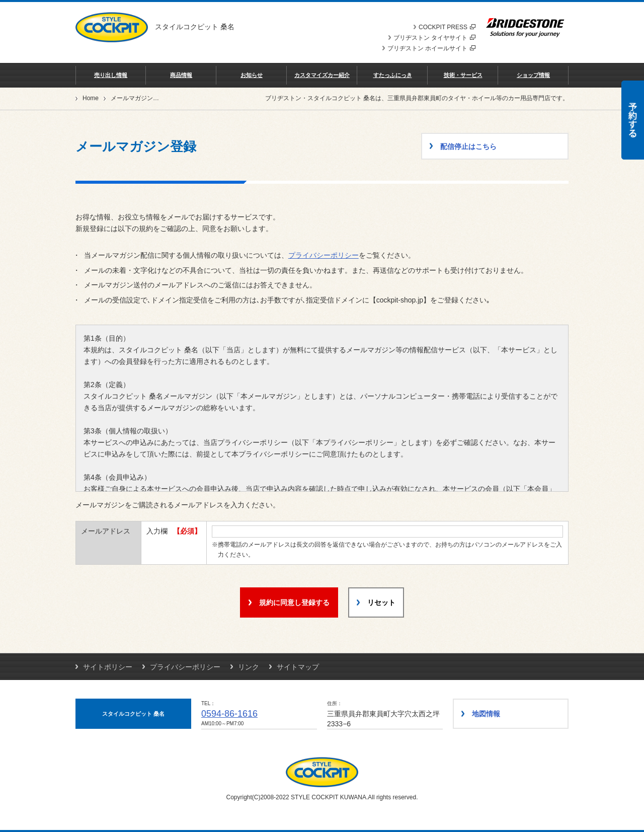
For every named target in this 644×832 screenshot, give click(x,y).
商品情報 (181, 75)
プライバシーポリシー (324, 255)
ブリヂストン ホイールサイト (431, 48)
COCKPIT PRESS (447, 27)
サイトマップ (298, 667)
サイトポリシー (108, 667)
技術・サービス (463, 75)
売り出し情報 (111, 75)
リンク (249, 667)
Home (91, 98)
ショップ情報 (533, 75)
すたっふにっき (393, 75)
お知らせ (252, 75)
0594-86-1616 (229, 714)
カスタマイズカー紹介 (322, 75)
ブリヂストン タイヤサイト (434, 38)
